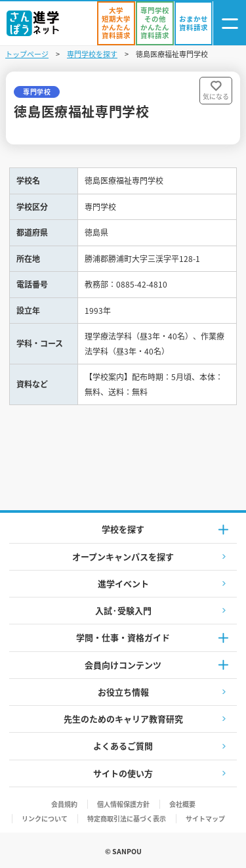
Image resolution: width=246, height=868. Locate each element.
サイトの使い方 (123, 773)
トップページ (27, 54)
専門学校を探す (92, 54)
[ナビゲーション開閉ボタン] (230, 23)
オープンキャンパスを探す (123, 556)
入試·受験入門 (123, 610)
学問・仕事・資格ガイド (123, 637)
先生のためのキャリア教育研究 (123, 719)
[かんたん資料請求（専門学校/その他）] (155, 23)
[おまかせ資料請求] (194, 23)
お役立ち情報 (123, 692)
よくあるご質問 (123, 746)
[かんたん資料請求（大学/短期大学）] (116, 23)
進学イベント (123, 583)
